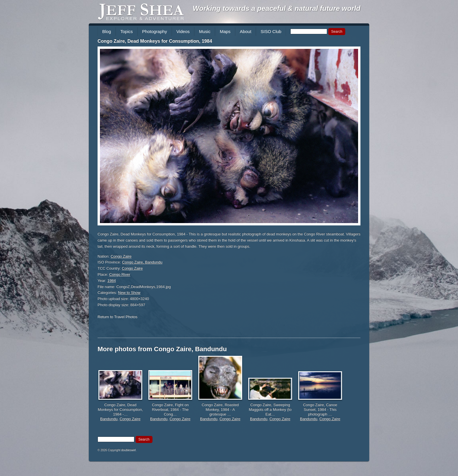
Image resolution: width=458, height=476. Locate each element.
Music (205, 31)
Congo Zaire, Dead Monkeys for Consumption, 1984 (155, 41)
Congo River (120, 274)
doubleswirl (129, 450)
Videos (183, 31)
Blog (107, 31)
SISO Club (271, 31)
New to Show (129, 293)
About (246, 31)
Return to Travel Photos (118, 317)
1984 (112, 281)
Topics (127, 31)
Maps (225, 31)
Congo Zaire (121, 256)
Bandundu (109, 419)
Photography (155, 31)
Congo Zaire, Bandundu (142, 262)
